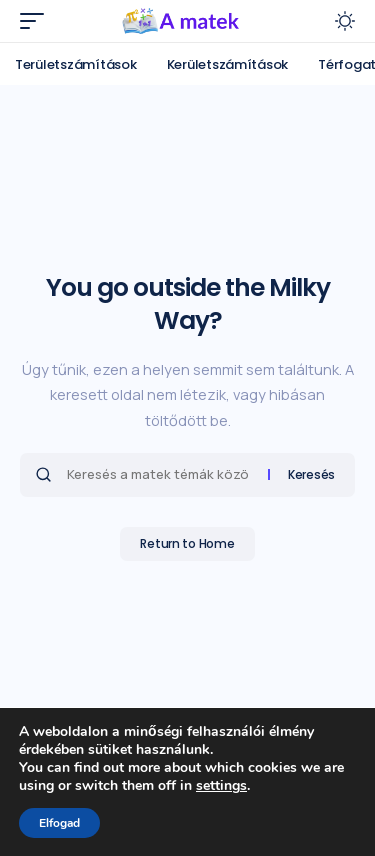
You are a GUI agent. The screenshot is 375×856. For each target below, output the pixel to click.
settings (221, 786)
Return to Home (187, 543)
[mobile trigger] (37, 21)
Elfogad (59, 823)
